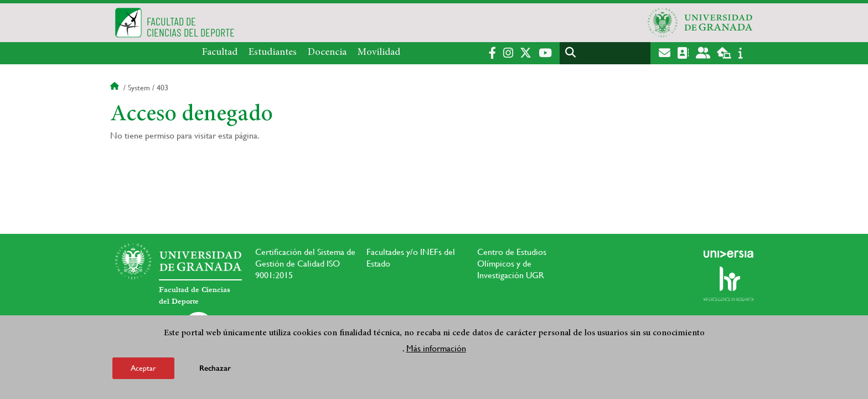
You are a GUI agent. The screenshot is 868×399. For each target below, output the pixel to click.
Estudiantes (273, 53)
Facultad (220, 53)
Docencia (327, 53)
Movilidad (379, 53)
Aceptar (143, 368)
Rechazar (215, 368)
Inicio (116, 88)
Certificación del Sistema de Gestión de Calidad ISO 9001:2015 (305, 264)
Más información (436, 348)
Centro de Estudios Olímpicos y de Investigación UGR (512, 264)
